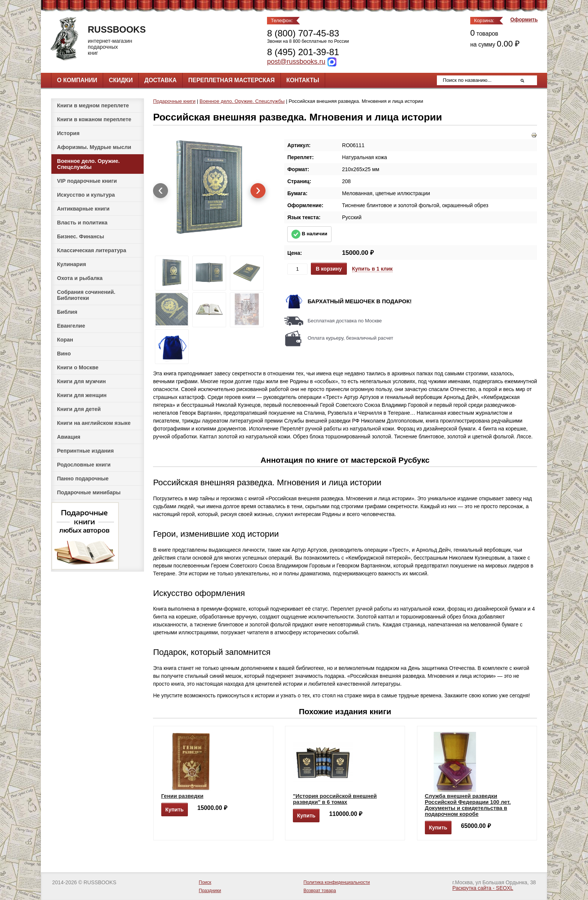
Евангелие (71, 326)
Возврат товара (320, 891)
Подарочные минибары (89, 492)
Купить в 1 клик (373, 269)
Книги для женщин (82, 395)
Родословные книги (84, 465)
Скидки (121, 80)
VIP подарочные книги (87, 181)
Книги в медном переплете (93, 105)
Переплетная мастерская (231, 80)
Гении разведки (182, 796)
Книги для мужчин (81, 381)
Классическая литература (91, 250)
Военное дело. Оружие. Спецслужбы (88, 164)
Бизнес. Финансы (81, 236)
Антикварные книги (83, 209)
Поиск (205, 882)
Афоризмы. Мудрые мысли (94, 147)
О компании (77, 80)
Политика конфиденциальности (337, 882)
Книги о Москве (78, 367)
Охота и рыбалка (80, 278)
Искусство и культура (86, 195)
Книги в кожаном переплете (94, 119)
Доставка (160, 80)
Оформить (524, 20)
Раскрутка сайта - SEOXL (483, 888)
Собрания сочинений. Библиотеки (86, 295)
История (68, 133)
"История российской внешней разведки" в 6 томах (335, 799)
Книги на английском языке (94, 423)
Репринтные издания (85, 451)
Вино (64, 354)
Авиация (69, 437)
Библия (67, 312)
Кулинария (71, 264)
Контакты (303, 80)
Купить (175, 810)
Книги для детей (79, 409)
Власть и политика (82, 223)
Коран (65, 340)
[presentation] (160, 191)
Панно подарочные (83, 479)
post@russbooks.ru (296, 62)
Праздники (210, 891)
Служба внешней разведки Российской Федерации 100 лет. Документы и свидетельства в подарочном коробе (468, 805)
